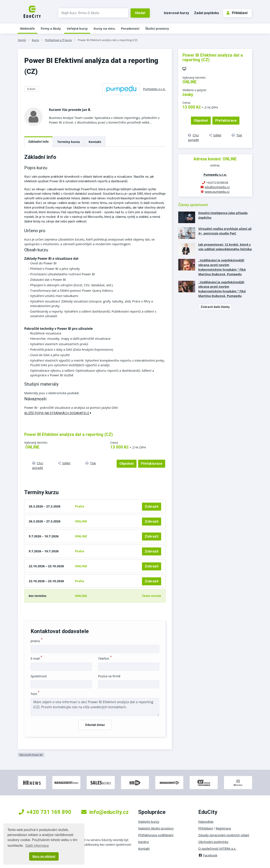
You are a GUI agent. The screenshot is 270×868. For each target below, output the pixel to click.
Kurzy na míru (104, 28)
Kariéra (144, 842)
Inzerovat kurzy (176, 13)
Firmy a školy (51, 28)
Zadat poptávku (207, 13)
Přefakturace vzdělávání (156, 835)
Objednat (127, 464)
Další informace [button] (37, 846)
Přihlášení (237, 13)
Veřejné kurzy (77, 28)
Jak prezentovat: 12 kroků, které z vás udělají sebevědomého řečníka (225, 247)
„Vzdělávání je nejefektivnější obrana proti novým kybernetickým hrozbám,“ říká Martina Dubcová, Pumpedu (222, 267)
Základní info (38, 141)
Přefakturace (152, 464)
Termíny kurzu (69, 142)
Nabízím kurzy (149, 821)
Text (35, 694)
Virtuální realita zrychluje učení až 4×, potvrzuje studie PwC (225, 231)
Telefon (105, 658)
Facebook (208, 855)
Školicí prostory (157, 28)
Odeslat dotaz (95, 725)
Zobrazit (152, 507)
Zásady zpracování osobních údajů (224, 835)
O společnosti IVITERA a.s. (217, 848)
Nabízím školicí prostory (156, 828)
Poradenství (130, 28)
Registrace (223, 828)
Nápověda (206, 821)
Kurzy (35, 40)
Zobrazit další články (215, 307)
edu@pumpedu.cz (217, 187)
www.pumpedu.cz (217, 192)
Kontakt (95, 142)
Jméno (37, 641)
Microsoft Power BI (31, 755)
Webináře (27, 28)
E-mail (36, 658)
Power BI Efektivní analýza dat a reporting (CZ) (108, 40)
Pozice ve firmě (109, 676)
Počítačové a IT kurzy (58, 40)
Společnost (39, 676)
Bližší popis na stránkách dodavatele (58, 413)
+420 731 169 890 (45, 812)
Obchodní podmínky (213, 842)
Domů (22, 40)
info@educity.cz (105, 812)
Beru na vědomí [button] (44, 856)
